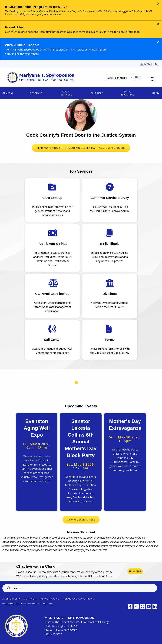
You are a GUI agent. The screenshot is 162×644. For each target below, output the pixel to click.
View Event (37, 462)
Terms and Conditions (79, 599)
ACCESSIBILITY (11, 599)
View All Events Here (81, 520)
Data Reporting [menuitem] (127, 93)
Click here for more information (121, 32)
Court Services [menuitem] (67, 93)
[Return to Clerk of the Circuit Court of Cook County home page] (41, 78)
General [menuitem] (8, 93)
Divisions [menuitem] (36, 93)
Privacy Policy (49, 599)
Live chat (136, 571)
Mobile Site (151, 64)
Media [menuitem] (156, 93)
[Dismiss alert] (158, 3)
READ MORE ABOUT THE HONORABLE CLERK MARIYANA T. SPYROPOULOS (81, 148)
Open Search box (153, 79)
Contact (30, 599)
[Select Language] (120, 78)
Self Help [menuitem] (97, 93)
